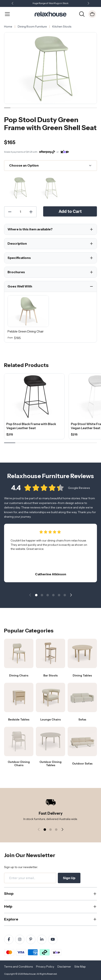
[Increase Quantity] (31, 212)
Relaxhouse (29, 974)
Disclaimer (64, 967)
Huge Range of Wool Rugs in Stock (50, 3)
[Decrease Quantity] (10, 212)
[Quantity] (20, 212)
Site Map (80, 967)
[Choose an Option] (50, 166)
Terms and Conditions (18, 967)
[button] (88, 4)
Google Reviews (79, 490)
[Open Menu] (7, 14)
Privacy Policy (45, 967)
